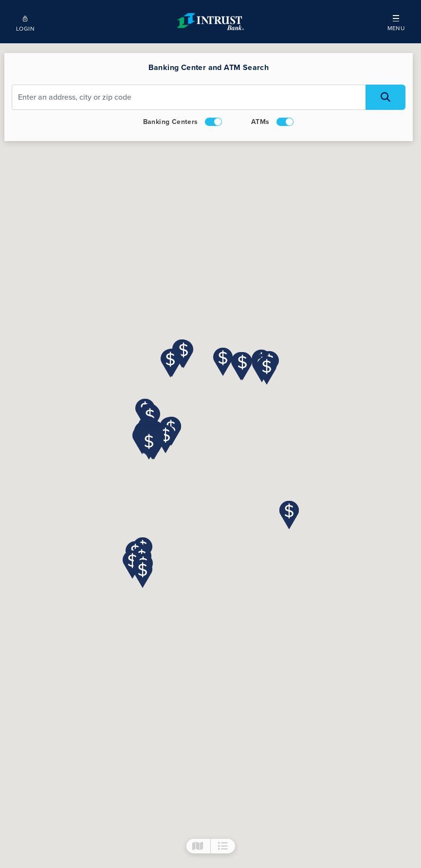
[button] (396, 22)
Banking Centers (183, 122)
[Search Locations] (386, 97)
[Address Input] (189, 97)
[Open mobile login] (25, 22)
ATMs (273, 122)
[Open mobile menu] (396, 22)
